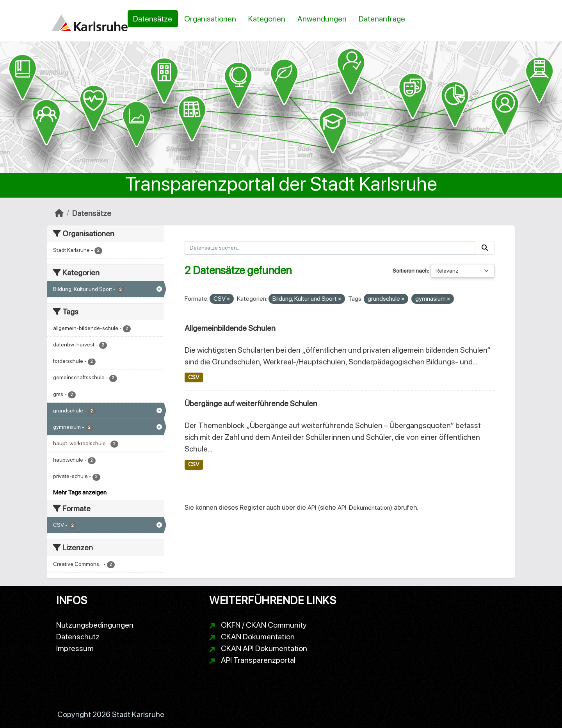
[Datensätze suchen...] (330, 248)
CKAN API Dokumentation (264, 648)
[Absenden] (485, 248)
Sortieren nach (410, 271)
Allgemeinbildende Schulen (230, 328)
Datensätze (153, 19)
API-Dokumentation (364, 508)
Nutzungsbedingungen (95, 625)
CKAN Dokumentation (258, 637)
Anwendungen (322, 19)
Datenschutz (78, 637)
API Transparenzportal (258, 660)
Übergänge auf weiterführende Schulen (251, 403)
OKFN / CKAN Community (264, 625)
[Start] (59, 213)
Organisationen (210, 19)
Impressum (75, 648)
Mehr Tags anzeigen (80, 492)
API (312, 508)
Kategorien (267, 19)
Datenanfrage (382, 19)
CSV (194, 377)
